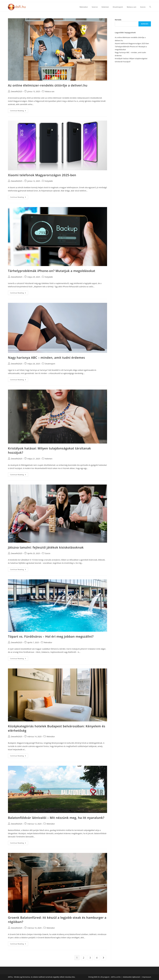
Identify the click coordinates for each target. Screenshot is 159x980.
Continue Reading (19, 111)
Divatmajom (50, 364)
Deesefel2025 (17, 91)
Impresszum (147, 977)
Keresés (118, 20)
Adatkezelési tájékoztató (131, 977)
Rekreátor (48, 642)
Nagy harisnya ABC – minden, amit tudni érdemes (46, 357)
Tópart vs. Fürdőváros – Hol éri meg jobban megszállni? (51, 636)
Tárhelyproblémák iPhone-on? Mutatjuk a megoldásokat (52, 271)
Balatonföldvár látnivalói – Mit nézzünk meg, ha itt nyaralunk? (56, 818)
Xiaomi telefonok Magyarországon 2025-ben (42, 175)
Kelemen (49, 459)
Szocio (48, 553)
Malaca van (50, 91)
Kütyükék (49, 181)
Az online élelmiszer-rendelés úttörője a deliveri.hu (48, 85)
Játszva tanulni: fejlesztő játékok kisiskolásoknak (46, 547)
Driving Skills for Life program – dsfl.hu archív (105, 977)
